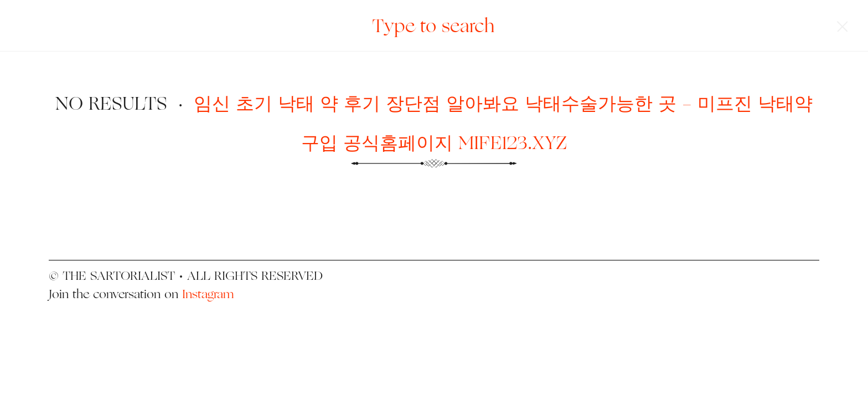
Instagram (208, 294)
